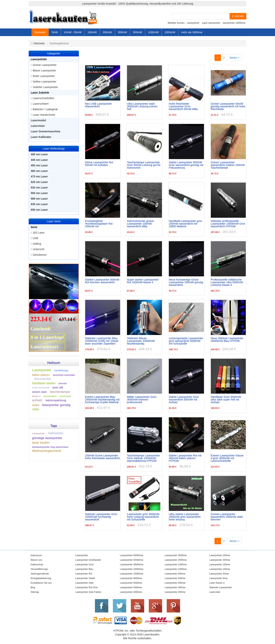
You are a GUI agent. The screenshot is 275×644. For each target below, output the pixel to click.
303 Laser (39, 233)
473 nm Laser (39, 176)
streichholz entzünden (64, 375)
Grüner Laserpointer (45, 65)
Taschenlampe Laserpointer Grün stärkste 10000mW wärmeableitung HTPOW (143, 458)
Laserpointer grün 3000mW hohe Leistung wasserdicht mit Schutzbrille (143, 517)
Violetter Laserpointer (45, 87)
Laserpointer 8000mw (131, 578)
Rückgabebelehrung (41, 578)
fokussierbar (43, 379)
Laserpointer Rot (84, 574)
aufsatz (37, 400)
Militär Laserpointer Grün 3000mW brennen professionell (142, 400)
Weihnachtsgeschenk (47, 451)
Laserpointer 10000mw (132, 574)
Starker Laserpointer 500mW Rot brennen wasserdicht (102, 281)
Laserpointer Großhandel (88, 560)
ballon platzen (41, 375)
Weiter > (234, 58)
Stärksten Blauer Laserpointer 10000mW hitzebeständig (141, 341)
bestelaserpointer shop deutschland (50, 447)
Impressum (36, 555)
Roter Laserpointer (44, 76)
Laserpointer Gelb (84, 583)
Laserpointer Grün (85, 565)
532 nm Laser (39, 188)
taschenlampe (60, 392)
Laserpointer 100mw (220, 569)
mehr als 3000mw (192, 32)
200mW (107, 32)
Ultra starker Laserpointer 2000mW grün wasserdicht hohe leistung (185, 517)
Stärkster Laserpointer (221, 587)
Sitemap (35, 592)
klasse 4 (36, 396)
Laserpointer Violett (85, 578)
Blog (33, 587)
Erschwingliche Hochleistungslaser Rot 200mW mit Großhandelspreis (99, 224)
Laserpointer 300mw (175, 592)
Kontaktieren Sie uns (41, 583)
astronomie (65, 396)
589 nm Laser (39, 199)
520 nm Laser (39, 182)
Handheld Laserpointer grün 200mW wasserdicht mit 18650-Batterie (185, 224)
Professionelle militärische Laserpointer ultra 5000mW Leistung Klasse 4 (227, 282)
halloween (55, 433)
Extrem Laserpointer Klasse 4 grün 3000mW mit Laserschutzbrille (227, 458)
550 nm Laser (39, 193)
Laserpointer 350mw (175, 587)
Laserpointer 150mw (220, 565)
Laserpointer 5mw (218, 578)
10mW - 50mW (73, 32)
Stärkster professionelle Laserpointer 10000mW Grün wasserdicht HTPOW (228, 224)
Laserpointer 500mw (175, 578)
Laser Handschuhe (44, 115)
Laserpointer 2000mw (176, 560)
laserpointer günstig (56, 405)
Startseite (40, 32)
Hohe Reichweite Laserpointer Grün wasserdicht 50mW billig (183, 106)
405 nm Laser (39, 154)
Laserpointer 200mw (220, 560)
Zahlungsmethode (40, 574)
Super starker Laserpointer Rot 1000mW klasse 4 (143, 281)
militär (36, 409)
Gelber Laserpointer (44, 82)
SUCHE (238, 16)
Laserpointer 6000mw (131, 583)
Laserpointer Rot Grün (87, 587)
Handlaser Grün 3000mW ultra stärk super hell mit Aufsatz (226, 400)
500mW (137, 32)
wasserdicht (50, 396)
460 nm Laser (39, 171)
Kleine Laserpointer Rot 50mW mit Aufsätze (99, 164)
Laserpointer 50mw (219, 574)
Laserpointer (193, 23)
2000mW (170, 32)
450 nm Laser (39, 165)
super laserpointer (211, 23)
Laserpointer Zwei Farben (88, 592)
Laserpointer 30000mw (132, 565)
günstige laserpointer (47, 438)
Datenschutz (37, 565)
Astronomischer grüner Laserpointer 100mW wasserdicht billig (141, 224)
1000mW (153, 32)
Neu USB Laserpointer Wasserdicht (99, 105)
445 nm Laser (39, 160)
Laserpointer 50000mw (132, 560)
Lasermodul (38, 120)
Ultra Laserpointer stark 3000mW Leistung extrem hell (142, 106)
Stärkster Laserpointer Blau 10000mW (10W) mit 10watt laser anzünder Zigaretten (102, 341)
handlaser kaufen (44, 383)
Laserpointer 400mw (175, 583)
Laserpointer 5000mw (131, 587)
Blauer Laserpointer (44, 70)
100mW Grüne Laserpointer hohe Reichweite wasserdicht (102, 457)
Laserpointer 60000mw (132, 555)
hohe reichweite (41, 388)
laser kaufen (41, 443)
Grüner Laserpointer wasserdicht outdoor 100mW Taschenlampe (228, 165)
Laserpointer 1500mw (176, 565)
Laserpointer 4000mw (131, 592)
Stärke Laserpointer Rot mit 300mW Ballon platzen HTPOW (185, 458)
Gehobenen (40, 255)
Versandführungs (39, 569)
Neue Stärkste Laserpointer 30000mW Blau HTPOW (227, 340)
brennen (63, 383)
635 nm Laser (39, 204)
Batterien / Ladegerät (45, 109)
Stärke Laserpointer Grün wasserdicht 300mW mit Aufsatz (184, 400)
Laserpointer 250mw (220, 555)
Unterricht (38, 249)
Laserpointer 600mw (175, 574)
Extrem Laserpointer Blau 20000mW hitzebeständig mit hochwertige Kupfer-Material (102, 400)
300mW (122, 32)
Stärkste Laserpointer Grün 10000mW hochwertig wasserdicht (101, 517)
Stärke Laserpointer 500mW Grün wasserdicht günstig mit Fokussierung (186, 165)
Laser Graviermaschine (46, 131)
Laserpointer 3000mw (176, 555)
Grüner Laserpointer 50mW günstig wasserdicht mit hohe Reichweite (228, 106)
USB (35, 238)
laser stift (58, 388)
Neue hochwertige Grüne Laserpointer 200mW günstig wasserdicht (186, 282)
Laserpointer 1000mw (176, 569)
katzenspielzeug (56, 400)
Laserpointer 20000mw (132, 569)
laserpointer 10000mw (234, 23)
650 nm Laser (39, 210)
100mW (92, 32)
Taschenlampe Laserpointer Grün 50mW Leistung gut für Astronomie (144, 165)
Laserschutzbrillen (43, 98)
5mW (55, 32)
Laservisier (38, 126)
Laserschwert (41, 104)
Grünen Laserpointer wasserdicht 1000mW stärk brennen (227, 517)
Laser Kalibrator (41, 137)
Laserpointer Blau (84, 569)
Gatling (37, 244)
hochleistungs (61, 371)
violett (36, 405)
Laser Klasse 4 (217, 583)
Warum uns (36, 560)
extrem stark (39, 392)
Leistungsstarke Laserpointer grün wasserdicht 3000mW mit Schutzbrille (186, 341)
